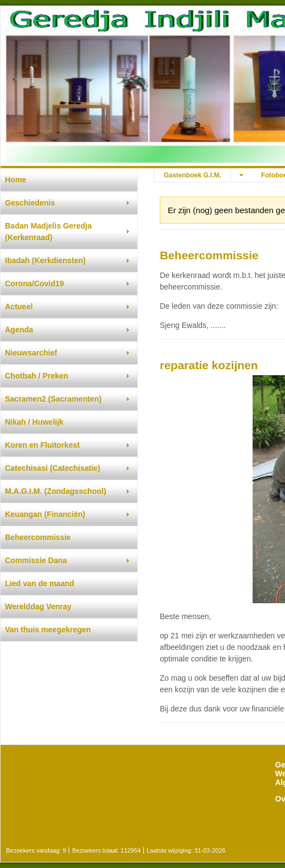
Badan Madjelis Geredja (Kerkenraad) (48, 232)
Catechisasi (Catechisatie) (53, 468)
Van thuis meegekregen (48, 630)
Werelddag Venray (38, 607)
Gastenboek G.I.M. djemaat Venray (192, 177)
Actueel (19, 307)
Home (16, 180)
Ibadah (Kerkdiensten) (45, 260)
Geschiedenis (30, 203)
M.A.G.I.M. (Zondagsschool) (55, 491)
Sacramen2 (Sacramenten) (53, 399)
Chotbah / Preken (37, 376)
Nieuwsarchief (31, 353)
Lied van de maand (40, 583)
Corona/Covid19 (34, 283)
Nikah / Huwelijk (34, 422)
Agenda (19, 330)
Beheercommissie (38, 537)
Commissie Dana (36, 560)
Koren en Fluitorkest (42, 445)
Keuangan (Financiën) (45, 514)
